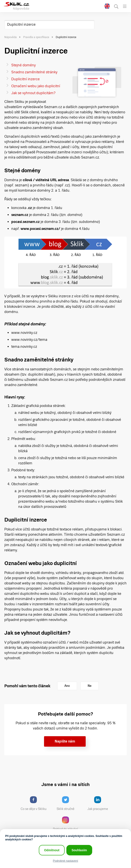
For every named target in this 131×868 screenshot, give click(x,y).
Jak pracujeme (100, 803)
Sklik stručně (69, 803)
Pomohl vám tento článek (27, 686)
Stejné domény (24, 65)
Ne (90, 686)
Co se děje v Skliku (35, 803)
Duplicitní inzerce (21, 24)
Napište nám (65, 741)
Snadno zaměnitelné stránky (34, 72)
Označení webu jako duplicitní (36, 86)
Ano (67, 686)
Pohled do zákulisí (67, 824)
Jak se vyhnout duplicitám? (33, 93)
